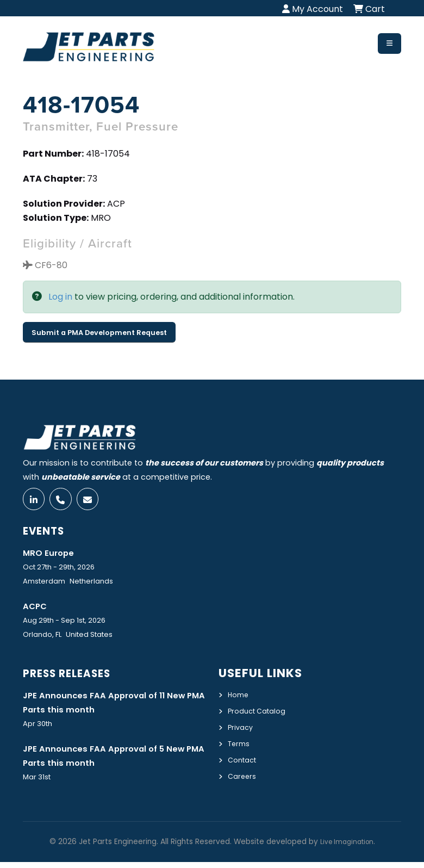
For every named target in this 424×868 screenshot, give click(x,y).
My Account (313, 9)
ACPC (37, 610)
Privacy (242, 730)
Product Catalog (261, 715)
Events (47, 534)
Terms (240, 746)
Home (239, 699)
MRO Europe (52, 556)
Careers (243, 778)
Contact (244, 762)
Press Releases (73, 677)
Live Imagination (347, 848)
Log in (60, 297)
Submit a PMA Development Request (99, 333)
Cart (369, 9)
